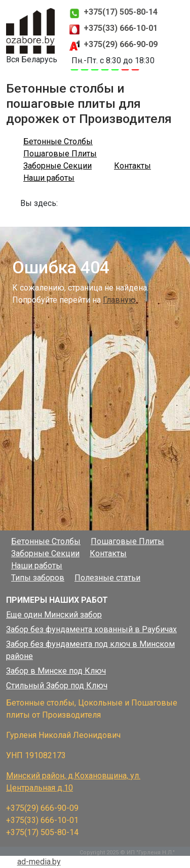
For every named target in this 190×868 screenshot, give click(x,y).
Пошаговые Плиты (60, 154)
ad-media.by (39, 862)
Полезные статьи (107, 578)
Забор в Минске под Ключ (56, 671)
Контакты (132, 166)
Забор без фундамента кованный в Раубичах (91, 629)
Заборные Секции (58, 166)
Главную (119, 300)
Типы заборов (38, 578)
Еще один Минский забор (54, 615)
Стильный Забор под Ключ (57, 686)
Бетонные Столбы (58, 141)
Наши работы (49, 178)
